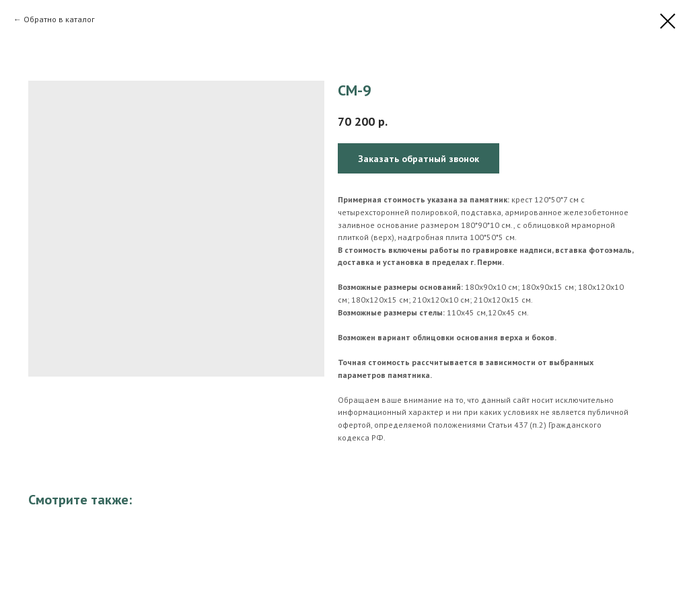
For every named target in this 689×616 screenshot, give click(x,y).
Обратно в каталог (59, 19)
